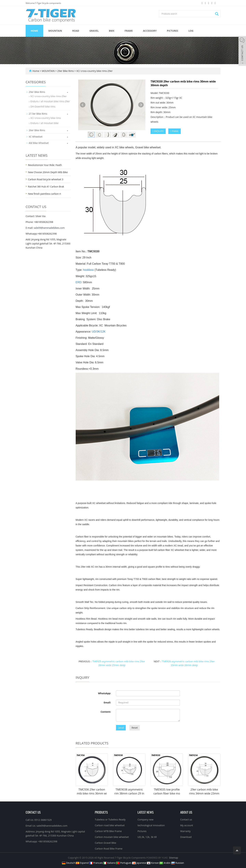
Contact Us (33, 812)
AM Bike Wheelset (39, 143)
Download (186, 837)
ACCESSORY (150, 31)
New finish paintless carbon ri (45, 194)
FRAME (129, 31)
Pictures (173, 31)
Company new (145, 820)
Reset (135, 728)
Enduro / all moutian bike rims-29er (50, 101)
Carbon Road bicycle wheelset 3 (46, 179)
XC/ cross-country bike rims (46, 118)
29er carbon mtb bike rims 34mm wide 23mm (204, 791)
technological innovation (151, 825)
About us (186, 812)
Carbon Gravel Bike (105, 843)
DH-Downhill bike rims (43, 106)
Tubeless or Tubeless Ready (110, 820)
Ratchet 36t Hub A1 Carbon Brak (46, 187)
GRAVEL (94, 31)
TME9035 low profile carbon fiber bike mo (167, 791)
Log (191, 31)
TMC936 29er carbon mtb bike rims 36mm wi (92, 791)
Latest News (146, 812)
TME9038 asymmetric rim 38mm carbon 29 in (129, 791)
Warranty (185, 831)
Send (121, 728)
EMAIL (175, 131)
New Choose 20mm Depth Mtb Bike (48, 172)
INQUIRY (158, 131)
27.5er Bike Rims (38, 114)
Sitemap (173, 858)
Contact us (186, 820)
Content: (106, 712)
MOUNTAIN (55, 31)
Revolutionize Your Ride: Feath (45, 165)
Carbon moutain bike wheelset (112, 837)
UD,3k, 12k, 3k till (147, 837)
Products (101, 812)
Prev (83, 105)
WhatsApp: (105, 693)
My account (187, 825)
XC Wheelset (36, 137)
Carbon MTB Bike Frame (108, 831)
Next (141, 105)
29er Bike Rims (66, 71)
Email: (107, 702)
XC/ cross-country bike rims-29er (94, 71)
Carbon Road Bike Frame (109, 849)
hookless (88, 270)
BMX (112, 31)
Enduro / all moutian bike (44, 123)
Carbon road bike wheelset (110, 825)
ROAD (76, 31)
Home (34, 31)
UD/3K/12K (99, 332)
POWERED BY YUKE (157, 858)
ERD (79, 282)
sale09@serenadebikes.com (49, 228)
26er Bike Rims (37, 130)
